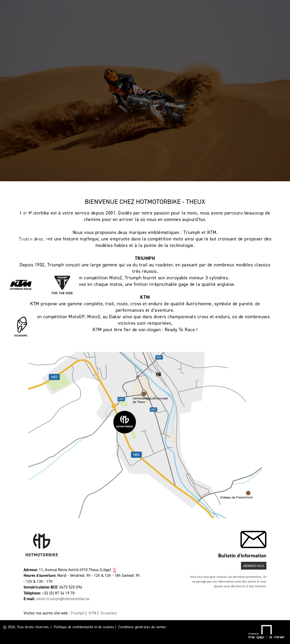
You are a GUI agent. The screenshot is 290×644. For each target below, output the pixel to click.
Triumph (78, 613)
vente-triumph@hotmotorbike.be (63, 599)
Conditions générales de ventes (142, 627)
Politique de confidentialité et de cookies (84, 627)
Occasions (109, 613)
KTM (92, 613)
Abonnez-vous (254, 566)
